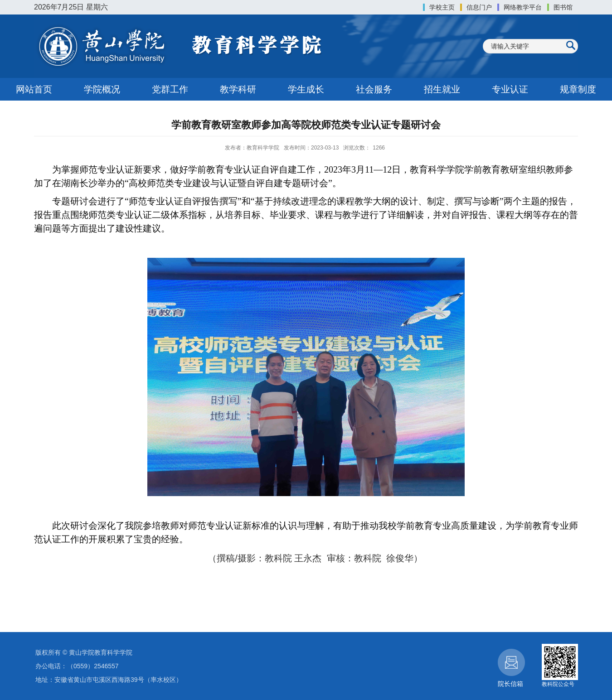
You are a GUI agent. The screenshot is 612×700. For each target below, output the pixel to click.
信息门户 (479, 7)
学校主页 (442, 7)
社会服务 (374, 89)
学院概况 (102, 89)
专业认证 (510, 89)
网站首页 (34, 89)
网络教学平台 (523, 7)
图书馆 (563, 7)
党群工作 (170, 89)
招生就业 (442, 89)
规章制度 (578, 89)
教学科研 (238, 89)
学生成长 (306, 89)
